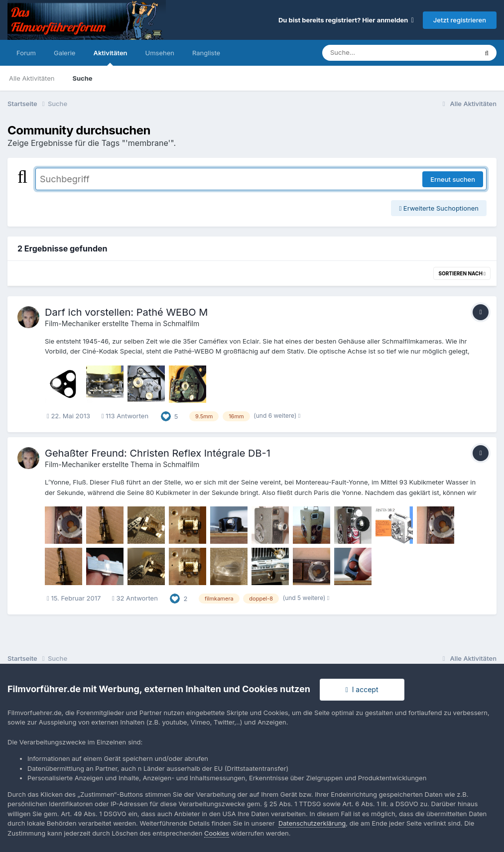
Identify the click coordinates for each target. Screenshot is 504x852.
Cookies (217, 833)
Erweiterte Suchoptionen (439, 208)
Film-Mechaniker (72, 323)
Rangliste (206, 53)
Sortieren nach (462, 273)
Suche (82, 78)
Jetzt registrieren (460, 20)
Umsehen (160, 53)
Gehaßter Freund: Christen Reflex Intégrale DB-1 (158, 453)
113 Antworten (125, 416)
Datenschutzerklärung (312, 823)
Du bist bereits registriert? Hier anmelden (346, 20)
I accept (362, 689)
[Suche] (380, 53)
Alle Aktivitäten (32, 78)
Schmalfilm (181, 323)
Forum (26, 53)
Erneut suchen (453, 179)
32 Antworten (135, 598)
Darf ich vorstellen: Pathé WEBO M (126, 312)
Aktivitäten (110, 57)
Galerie (64, 53)
